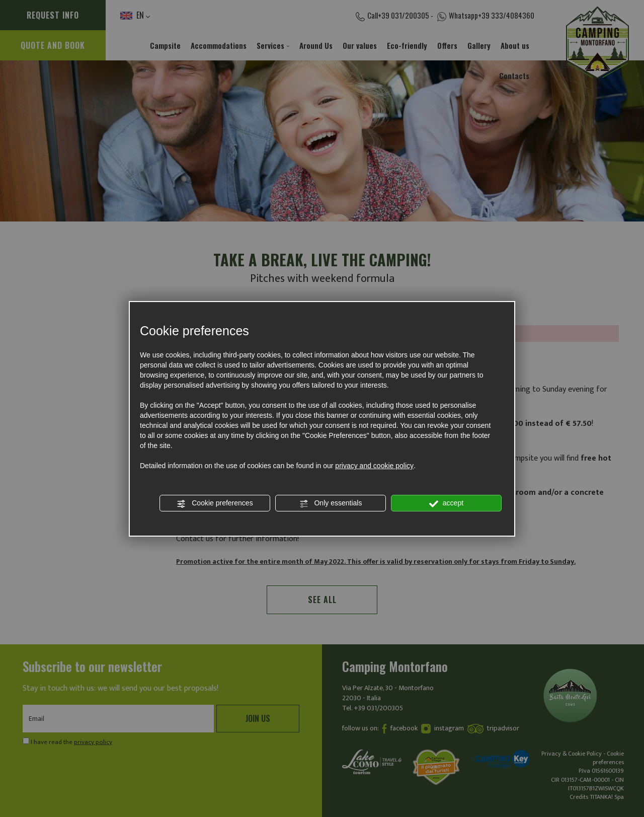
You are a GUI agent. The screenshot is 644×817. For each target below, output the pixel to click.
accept (446, 503)
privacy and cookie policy (374, 466)
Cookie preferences (215, 503)
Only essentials (331, 503)
